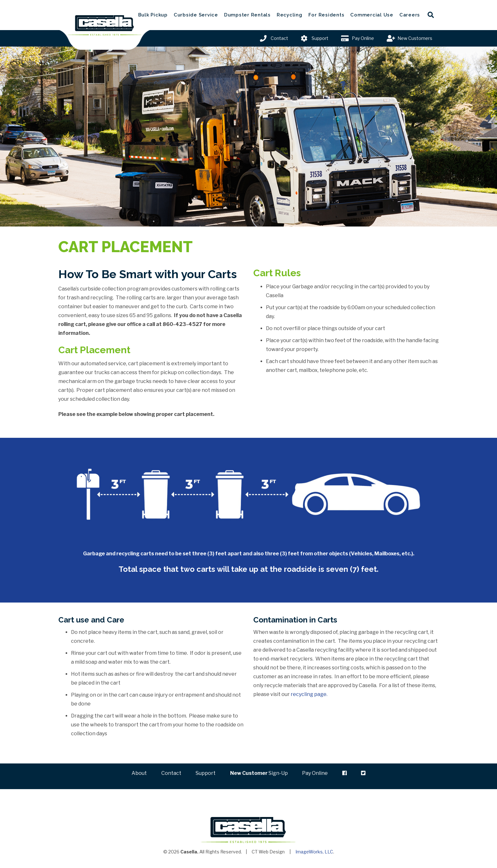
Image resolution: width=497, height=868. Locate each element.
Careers (410, 15)
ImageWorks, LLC (314, 853)
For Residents (326, 15)
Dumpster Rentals (247, 15)
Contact (279, 38)
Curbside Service (196, 15)
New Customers (415, 38)
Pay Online (363, 38)
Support (320, 38)
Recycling (290, 15)
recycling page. (309, 694)
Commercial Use (372, 15)
